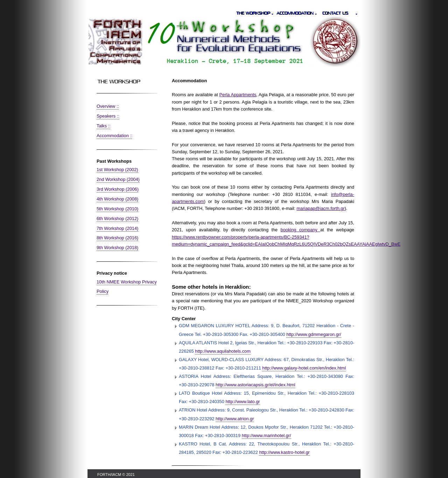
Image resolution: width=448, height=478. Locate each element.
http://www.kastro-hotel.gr (284, 452)
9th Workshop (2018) (117, 248)
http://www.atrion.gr (235, 419)
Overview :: (108, 106)
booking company (300, 230)
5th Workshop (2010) (117, 209)
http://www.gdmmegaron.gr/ (314, 334)
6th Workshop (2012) (117, 219)
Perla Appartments (238, 95)
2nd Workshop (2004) (118, 179)
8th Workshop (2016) (117, 238)
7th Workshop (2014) (117, 228)
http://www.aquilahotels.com (223, 351)
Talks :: (104, 126)
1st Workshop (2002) (117, 170)
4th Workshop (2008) (117, 199)
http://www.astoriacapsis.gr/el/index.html (255, 385)
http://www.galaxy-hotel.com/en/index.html (304, 368)
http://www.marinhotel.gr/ (267, 435)
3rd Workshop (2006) (118, 189)
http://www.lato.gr (243, 402)
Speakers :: (108, 116)
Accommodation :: (114, 136)
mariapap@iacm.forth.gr (320, 208)
